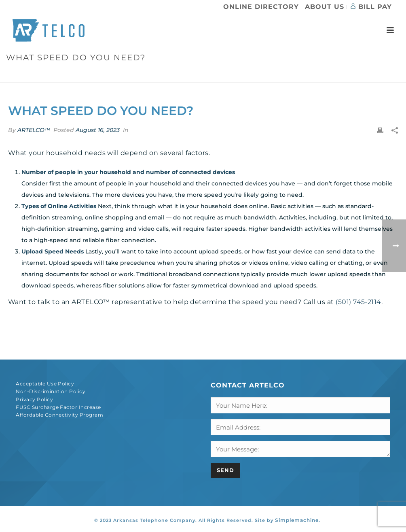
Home (288, 75)
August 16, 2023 (98, 130)
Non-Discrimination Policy (51, 391)
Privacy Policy (34, 399)
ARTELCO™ (34, 130)
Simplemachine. (298, 520)
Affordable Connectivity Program (59, 415)
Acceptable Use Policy (45, 384)
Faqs (308, 75)
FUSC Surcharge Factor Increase (58, 407)
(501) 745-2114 (358, 302)
